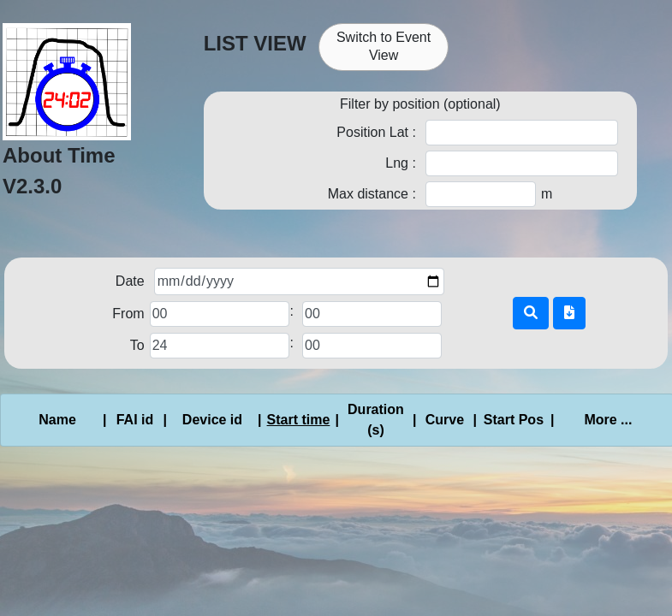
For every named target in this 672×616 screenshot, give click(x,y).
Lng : (401, 163)
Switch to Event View (384, 46)
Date (130, 281)
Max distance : (372, 194)
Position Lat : (376, 132)
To (137, 345)
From (128, 314)
